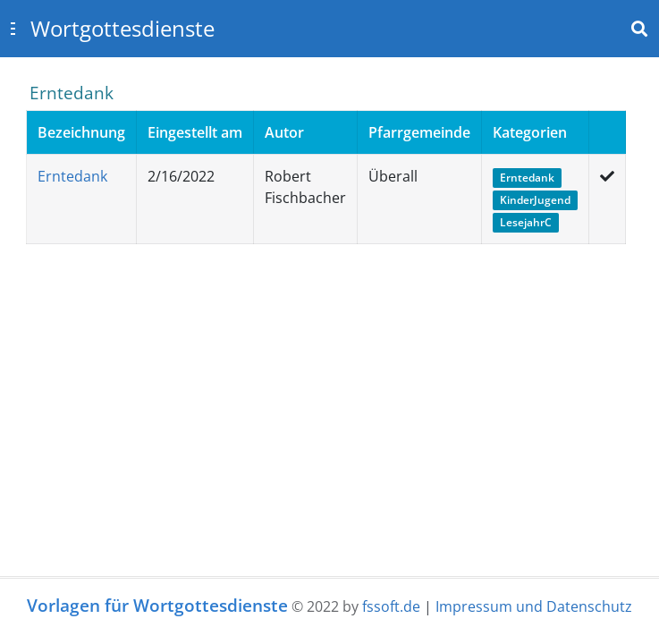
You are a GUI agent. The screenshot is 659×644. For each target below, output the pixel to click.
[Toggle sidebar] (13, 29)
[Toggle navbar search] (639, 29)
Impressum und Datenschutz (534, 606)
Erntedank (72, 176)
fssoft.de (391, 606)
